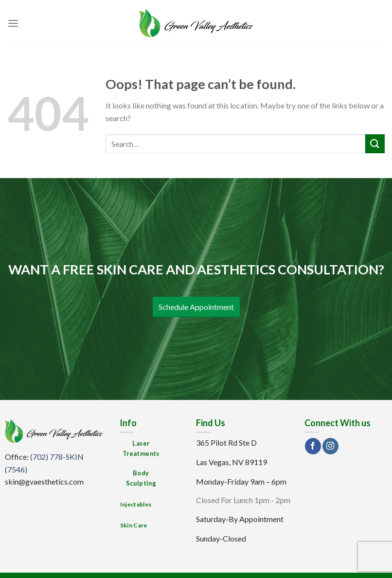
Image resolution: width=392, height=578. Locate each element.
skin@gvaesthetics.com (44, 481)
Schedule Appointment (196, 307)
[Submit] (375, 144)
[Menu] (13, 23)
